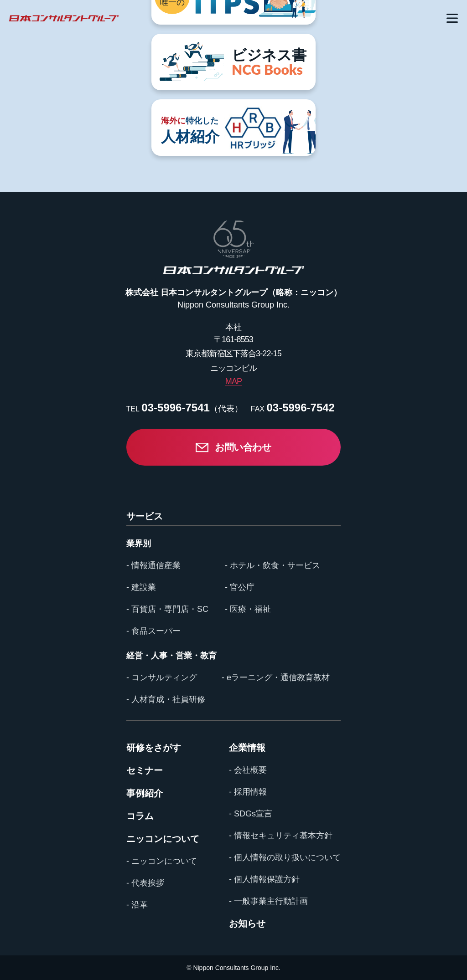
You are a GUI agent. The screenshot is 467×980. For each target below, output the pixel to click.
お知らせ (247, 924)
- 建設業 (141, 587)
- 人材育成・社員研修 (166, 699)
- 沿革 (137, 905)
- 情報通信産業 (153, 565)
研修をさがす (154, 748)
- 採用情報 (248, 792)
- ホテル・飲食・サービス (272, 565)
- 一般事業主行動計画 (268, 901)
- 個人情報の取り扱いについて (285, 857)
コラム (140, 816)
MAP (233, 381)
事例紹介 (145, 793)
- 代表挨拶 (145, 883)
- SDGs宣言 (251, 814)
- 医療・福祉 (248, 609)
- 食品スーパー (153, 631)
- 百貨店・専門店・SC (167, 609)
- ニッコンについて (162, 861)
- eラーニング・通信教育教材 (276, 677)
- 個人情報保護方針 (264, 879)
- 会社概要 (248, 770)
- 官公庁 (240, 587)
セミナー (145, 770)
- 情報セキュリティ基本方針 (281, 836)
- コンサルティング (162, 677)
